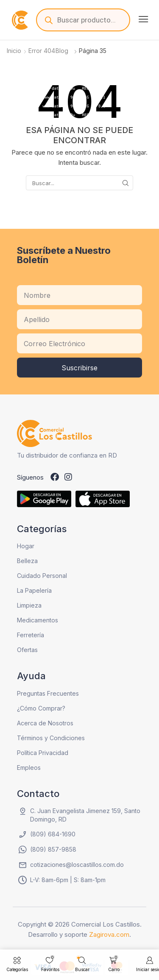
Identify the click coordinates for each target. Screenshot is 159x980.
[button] (143, 19)
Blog (62, 51)
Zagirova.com (109, 934)
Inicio (14, 51)
